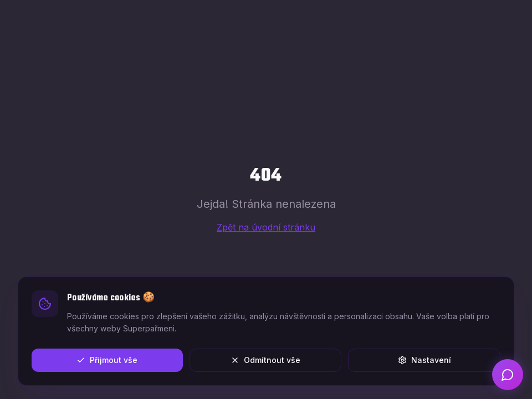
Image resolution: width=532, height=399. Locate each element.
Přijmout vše (107, 360)
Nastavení (424, 360)
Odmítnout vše (265, 360)
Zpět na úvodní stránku (266, 227)
